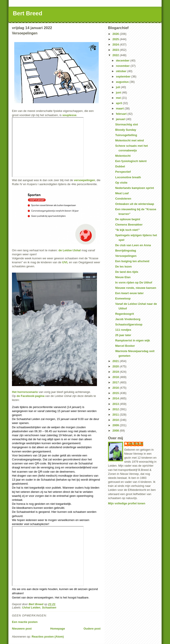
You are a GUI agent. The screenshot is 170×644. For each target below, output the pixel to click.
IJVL (65, 262)
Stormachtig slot (127, 124)
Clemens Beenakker (129, 225)
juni (119, 92)
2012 (116, 409)
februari (122, 114)
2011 (116, 415)
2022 (116, 55)
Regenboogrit (125, 314)
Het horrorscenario (25, 392)
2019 (116, 372)
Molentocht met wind (129, 140)
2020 (116, 366)
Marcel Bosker (125, 346)
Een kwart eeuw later (129, 293)
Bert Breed (28, 13)
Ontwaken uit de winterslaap (135, 204)
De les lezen (123, 267)
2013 (116, 404)
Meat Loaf (122, 193)
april (119, 103)
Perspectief (123, 172)
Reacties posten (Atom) (48, 637)
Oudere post (92, 629)
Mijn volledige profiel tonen (127, 503)
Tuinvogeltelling (126, 135)
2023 (116, 50)
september (124, 76)
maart (120, 108)
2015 (116, 393)
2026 (116, 34)
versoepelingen (84, 180)
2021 (116, 361)
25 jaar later (123, 335)
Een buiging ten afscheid (132, 261)
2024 (116, 45)
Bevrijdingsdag (126, 251)
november (123, 66)
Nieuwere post (22, 629)
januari (121, 119)
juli (118, 87)
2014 (116, 398)
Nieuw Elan (123, 277)
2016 (116, 388)
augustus (123, 82)
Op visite (121, 183)
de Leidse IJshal (70, 250)
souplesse (70, 115)
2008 (116, 431)
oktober (122, 71)
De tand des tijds (127, 272)
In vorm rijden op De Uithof (134, 282)
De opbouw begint (128, 219)
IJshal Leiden (31, 607)
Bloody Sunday (126, 130)
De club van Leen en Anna (133, 245)
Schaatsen (49, 607)
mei (119, 98)
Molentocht (123, 156)
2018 (116, 377)
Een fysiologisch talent (131, 161)
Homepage (58, 629)
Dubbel (120, 166)
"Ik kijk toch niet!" (127, 230)
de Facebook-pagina (31, 396)
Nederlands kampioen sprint (134, 188)
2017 (116, 382)
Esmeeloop (123, 298)
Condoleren (123, 199)
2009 (116, 425)
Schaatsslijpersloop (129, 324)
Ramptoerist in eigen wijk (132, 340)
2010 (116, 420)
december (123, 60)
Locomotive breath (128, 177)
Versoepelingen (126, 256)
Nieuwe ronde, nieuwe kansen (136, 288)
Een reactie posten (25, 622)
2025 (116, 39)
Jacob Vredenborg (128, 319)
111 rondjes (123, 330)
